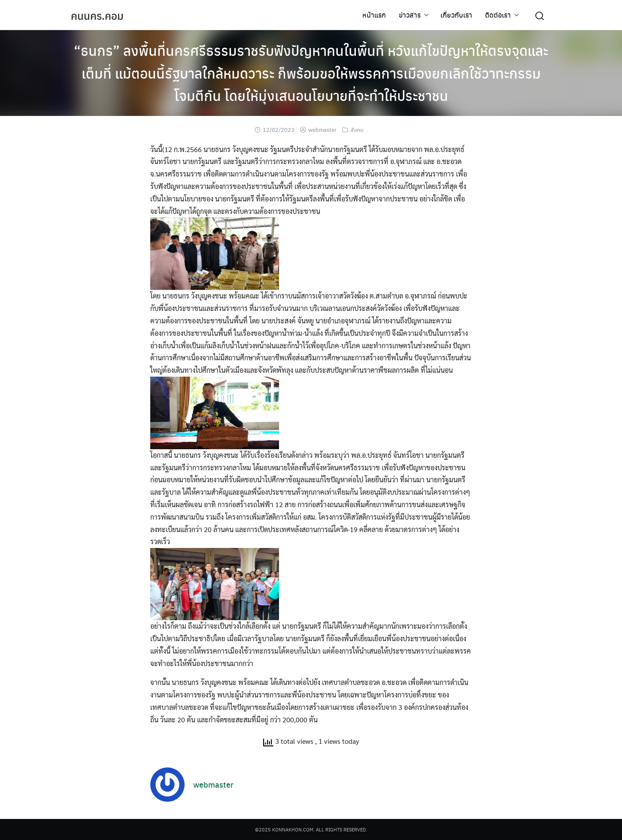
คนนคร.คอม (97, 15)
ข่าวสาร (410, 15)
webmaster (322, 129)
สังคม (357, 129)
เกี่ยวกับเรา (456, 15)
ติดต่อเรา (498, 15)
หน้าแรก (374, 15)
